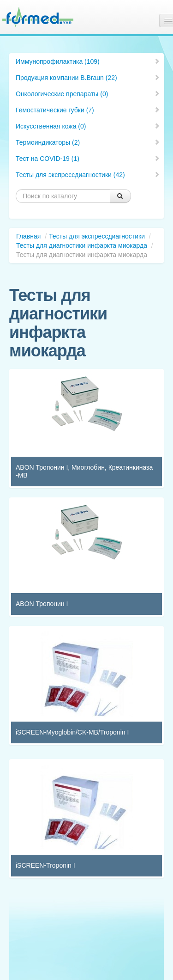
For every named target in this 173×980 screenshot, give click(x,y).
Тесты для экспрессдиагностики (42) (88, 175)
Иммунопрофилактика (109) (88, 61)
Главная (28, 236)
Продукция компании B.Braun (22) (88, 78)
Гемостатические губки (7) (88, 110)
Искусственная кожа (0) (88, 126)
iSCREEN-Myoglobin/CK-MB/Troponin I (72, 732)
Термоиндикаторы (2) (88, 142)
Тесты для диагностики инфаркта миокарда (82, 245)
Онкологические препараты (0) (88, 94)
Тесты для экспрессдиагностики (97, 236)
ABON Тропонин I (42, 604)
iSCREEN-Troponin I (45, 865)
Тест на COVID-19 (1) (88, 159)
